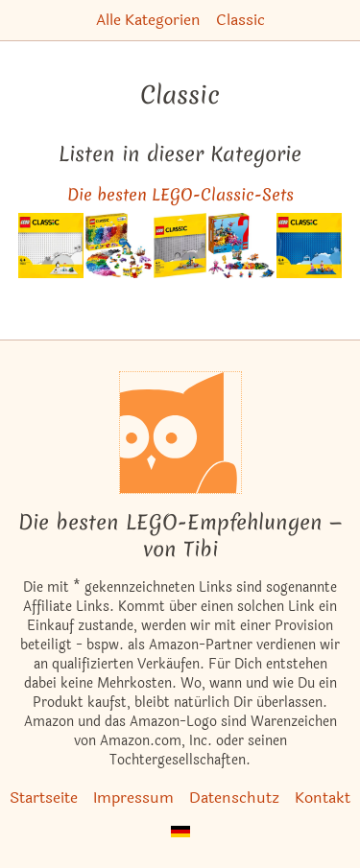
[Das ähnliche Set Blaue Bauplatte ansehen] (310, 246)
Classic (240, 20)
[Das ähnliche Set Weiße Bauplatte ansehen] (51, 246)
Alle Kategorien (148, 20)
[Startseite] (180, 433)
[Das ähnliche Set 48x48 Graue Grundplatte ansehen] (180, 246)
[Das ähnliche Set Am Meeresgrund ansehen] (241, 246)
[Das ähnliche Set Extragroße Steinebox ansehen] (119, 246)
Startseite (44, 798)
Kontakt (323, 798)
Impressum (133, 798)
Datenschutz (234, 798)
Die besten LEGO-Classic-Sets (180, 194)
